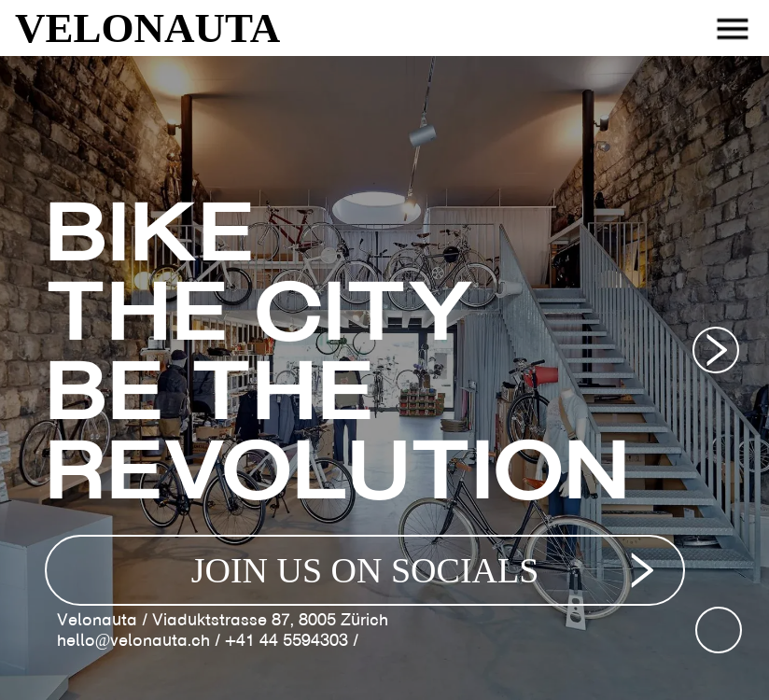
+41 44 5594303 (287, 640)
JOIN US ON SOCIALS (428, 570)
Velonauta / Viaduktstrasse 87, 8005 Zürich (223, 620)
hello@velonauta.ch (134, 640)
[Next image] (716, 350)
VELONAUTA (147, 28)
